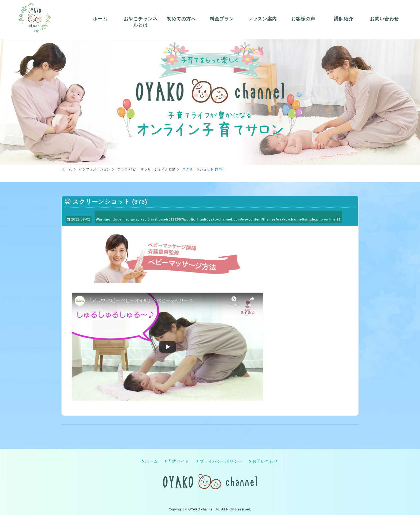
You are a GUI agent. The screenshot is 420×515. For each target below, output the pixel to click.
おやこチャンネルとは (141, 22)
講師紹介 (344, 19)
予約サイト (179, 461)
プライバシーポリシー (221, 461)
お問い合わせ (384, 19)
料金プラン (222, 19)
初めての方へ (181, 19)
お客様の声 (303, 19)
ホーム (100, 19)
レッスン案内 (262, 19)
